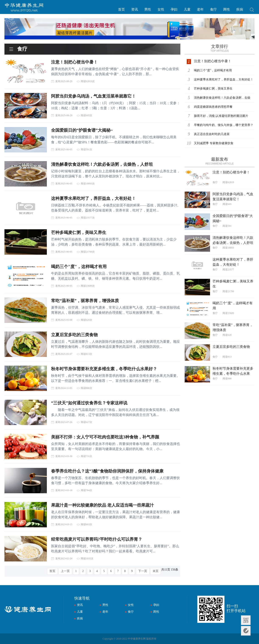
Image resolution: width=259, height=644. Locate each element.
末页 (156, 571)
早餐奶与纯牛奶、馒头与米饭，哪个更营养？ (224, 125)
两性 (227, 9)
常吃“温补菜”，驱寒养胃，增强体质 (85, 301)
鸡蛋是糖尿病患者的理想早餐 (213, 107)
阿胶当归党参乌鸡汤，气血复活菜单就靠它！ (93, 96)
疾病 (240, 9)
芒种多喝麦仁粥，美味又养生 (79, 232)
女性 (161, 9)
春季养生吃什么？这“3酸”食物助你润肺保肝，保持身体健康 (107, 471)
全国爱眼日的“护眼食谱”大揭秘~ (82, 130)
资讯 (135, 9)
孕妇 (174, 9)
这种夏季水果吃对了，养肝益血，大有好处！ (93, 198)
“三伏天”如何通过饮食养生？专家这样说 (89, 403)
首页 (121, 9)
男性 (148, 9)
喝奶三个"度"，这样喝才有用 (79, 267)
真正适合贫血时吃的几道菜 (212, 134)
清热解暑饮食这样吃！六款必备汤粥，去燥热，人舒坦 (102, 164)
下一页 (143, 571)
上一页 (65, 571)
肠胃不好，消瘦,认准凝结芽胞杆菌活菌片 (221, 116)
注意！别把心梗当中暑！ (74, 62)
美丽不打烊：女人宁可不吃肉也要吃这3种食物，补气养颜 (105, 437)
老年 (200, 9)
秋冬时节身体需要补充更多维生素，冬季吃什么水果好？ (104, 369)
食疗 (213, 9)
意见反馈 (246, 631)
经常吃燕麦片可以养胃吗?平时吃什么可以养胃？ (97, 539)
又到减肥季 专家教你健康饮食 (214, 143)
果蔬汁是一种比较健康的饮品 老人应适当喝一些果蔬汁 (102, 505)
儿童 (187, 9)
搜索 (252, 10)
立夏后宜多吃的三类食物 (74, 335)
